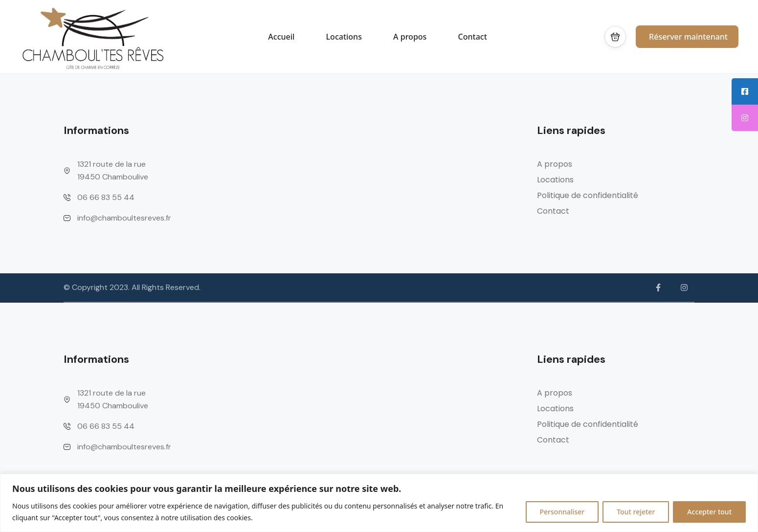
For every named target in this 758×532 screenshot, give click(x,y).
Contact (473, 37)
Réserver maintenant (688, 37)
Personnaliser (562, 512)
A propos (410, 37)
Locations (344, 37)
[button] (615, 37)
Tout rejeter (636, 512)
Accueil (281, 37)
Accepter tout (709, 512)
